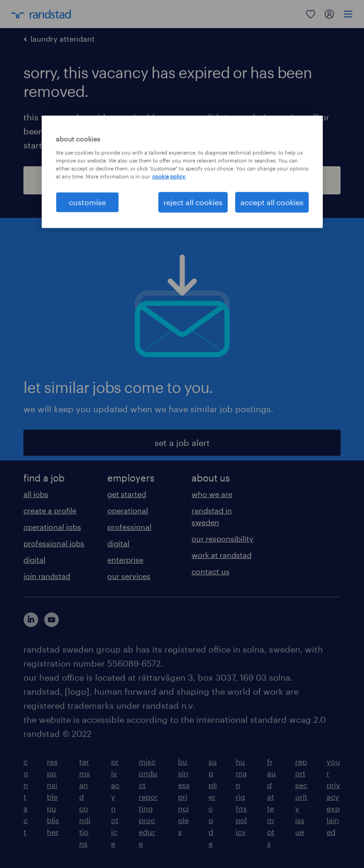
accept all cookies (272, 202)
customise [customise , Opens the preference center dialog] (87, 202)
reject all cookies (193, 202)
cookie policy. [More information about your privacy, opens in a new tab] (169, 176)
